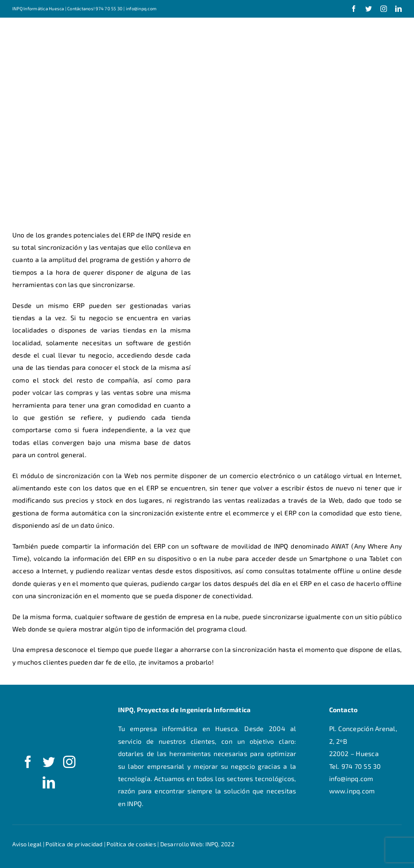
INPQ (212, 844)
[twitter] (369, 9)
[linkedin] (398, 9)
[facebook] (354, 9)
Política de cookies (131, 844)
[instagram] (384, 9)
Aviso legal (27, 844)
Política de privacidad (74, 844)
